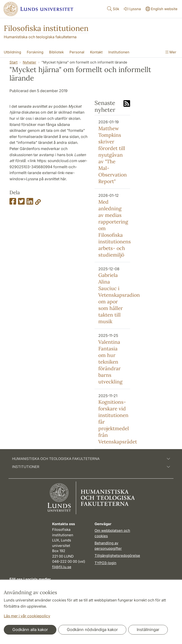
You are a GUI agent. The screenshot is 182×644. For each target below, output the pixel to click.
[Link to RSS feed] (127, 104)
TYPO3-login (105, 563)
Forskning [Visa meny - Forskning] (35, 52)
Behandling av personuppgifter (108, 546)
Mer (171, 52)
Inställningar (148, 630)
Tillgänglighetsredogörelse (117, 556)
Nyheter (30, 62)
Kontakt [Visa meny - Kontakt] (96, 52)
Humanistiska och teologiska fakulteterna (40, 37)
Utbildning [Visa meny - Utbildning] (12, 52)
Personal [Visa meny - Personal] (77, 52)
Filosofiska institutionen (46, 28)
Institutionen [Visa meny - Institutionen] (119, 52)
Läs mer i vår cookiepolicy (27, 616)
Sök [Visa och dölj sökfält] (113, 9)
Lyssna (132, 9)
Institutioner (91, 467)
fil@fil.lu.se (62, 567)
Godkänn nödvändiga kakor (92, 630)
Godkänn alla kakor (30, 630)
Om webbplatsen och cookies (112, 533)
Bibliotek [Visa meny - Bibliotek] (56, 52)
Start (14, 62)
